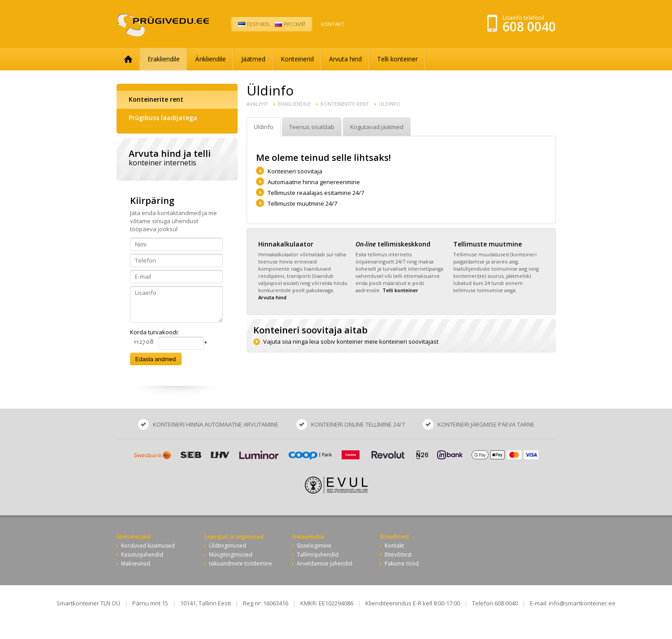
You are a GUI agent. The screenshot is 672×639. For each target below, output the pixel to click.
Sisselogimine (314, 546)
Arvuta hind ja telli (177, 157)
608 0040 (529, 26)
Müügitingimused (231, 555)
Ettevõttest (398, 555)
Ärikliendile (210, 59)
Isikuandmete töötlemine (241, 563)
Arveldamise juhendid (325, 563)
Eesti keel (259, 24)
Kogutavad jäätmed (377, 127)
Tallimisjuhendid (318, 555)
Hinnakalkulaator (286, 244)
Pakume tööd (402, 563)
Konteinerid (297, 59)
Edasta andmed (156, 359)
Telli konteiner (397, 59)
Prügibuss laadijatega (163, 118)
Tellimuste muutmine (488, 244)
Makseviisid (136, 563)
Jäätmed (253, 59)
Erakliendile (164, 59)
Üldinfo (390, 104)
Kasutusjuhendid (142, 555)
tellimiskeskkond (393, 244)
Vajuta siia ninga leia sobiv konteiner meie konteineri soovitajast (351, 341)
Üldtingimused (228, 546)
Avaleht (257, 104)
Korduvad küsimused (148, 546)
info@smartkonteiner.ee (582, 603)
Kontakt (333, 24)
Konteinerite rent (156, 99)
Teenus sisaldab (312, 127)
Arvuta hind (345, 59)
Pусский (295, 24)
